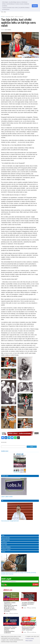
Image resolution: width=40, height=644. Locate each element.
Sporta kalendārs (6, 538)
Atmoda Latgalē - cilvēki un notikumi (15, 17)
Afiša (3, 536)
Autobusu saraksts (6, 549)
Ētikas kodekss (29, 641)
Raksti (3, 17)
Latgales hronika (6, 540)
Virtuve (3, 552)
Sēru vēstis (4, 545)
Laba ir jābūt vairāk (7, 497)
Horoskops (4, 542)
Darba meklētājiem (6, 547)
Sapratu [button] (35, 6)
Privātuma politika (30, 639)
